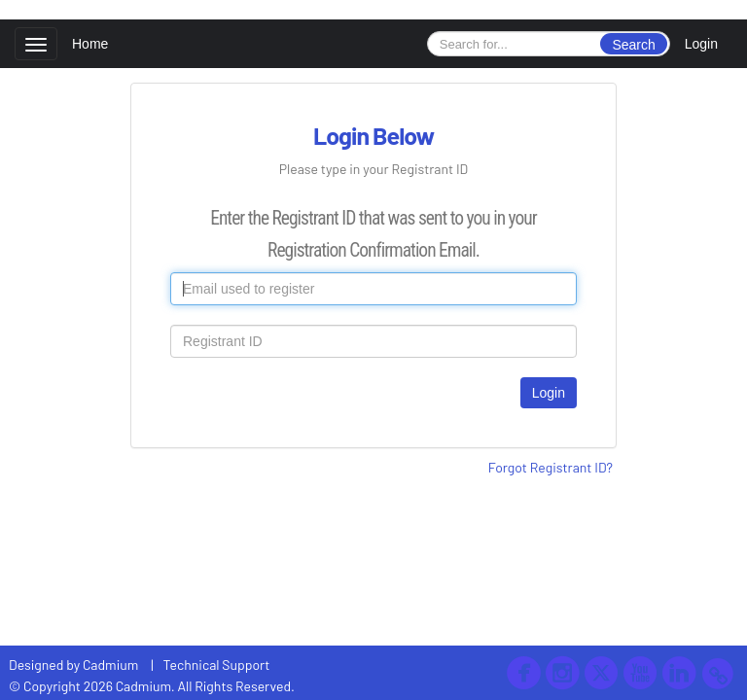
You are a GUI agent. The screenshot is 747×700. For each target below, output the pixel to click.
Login (701, 44)
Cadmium (110, 665)
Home (90, 44)
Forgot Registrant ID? (551, 467)
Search (633, 45)
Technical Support (217, 665)
